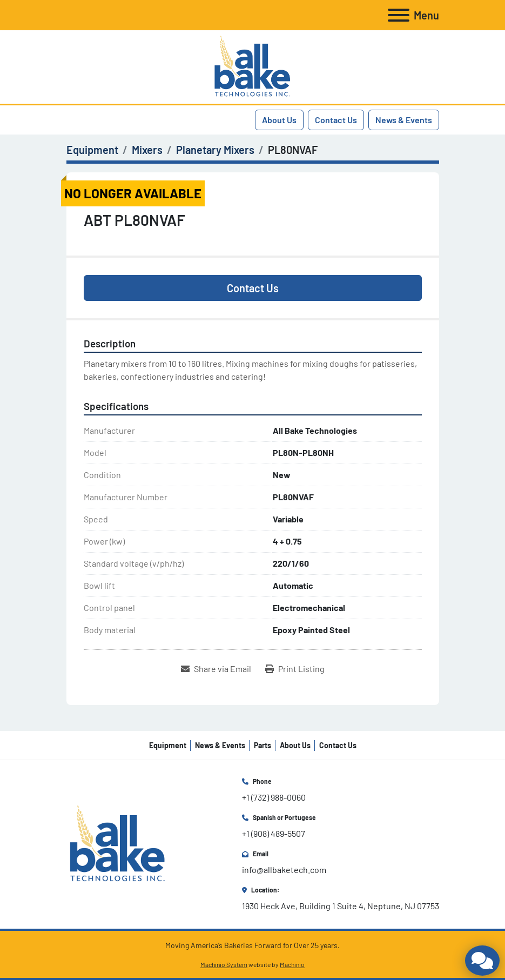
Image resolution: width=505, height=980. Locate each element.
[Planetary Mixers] (215, 150)
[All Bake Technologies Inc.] (117, 844)
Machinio (292, 964)
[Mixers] (147, 150)
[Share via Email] (216, 669)
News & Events (404, 120)
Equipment (168, 745)
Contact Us (336, 120)
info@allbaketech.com (284, 870)
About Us (279, 120)
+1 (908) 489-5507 (274, 833)
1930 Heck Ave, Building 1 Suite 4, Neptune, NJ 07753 (341, 906)
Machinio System (224, 964)
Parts (262, 745)
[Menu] (399, 15)
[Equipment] (92, 150)
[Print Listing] (295, 669)
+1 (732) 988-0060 (274, 797)
